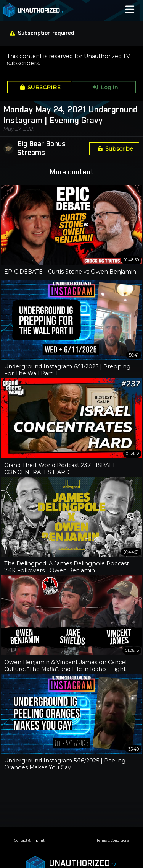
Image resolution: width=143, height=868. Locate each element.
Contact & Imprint (29, 840)
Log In (104, 87)
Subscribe (114, 149)
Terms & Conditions (113, 840)
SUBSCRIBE (39, 87)
